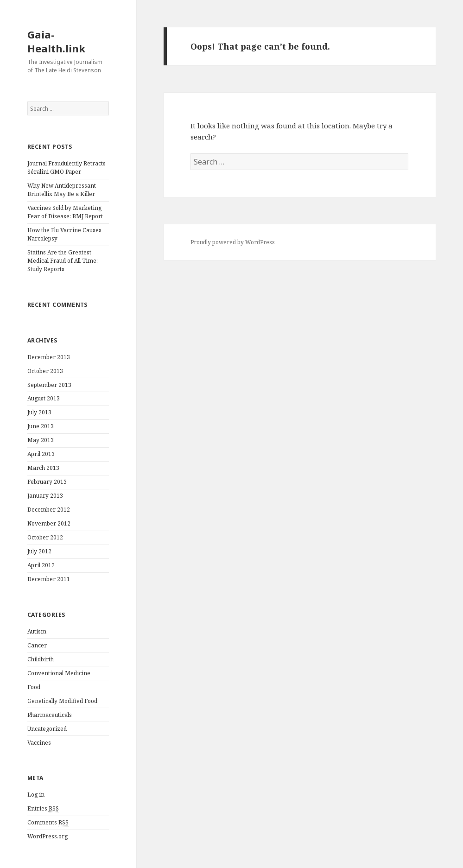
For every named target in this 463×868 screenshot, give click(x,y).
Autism (37, 631)
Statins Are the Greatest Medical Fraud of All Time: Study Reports (63, 261)
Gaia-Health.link (56, 41)
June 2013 (41, 426)
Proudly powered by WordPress (233, 242)
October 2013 (45, 371)
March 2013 (43, 468)
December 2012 (49, 510)
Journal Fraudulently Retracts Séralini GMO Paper (67, 168)
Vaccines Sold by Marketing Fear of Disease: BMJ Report (65, 212)
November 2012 (49, 523)
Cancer (37, 645)
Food (34, 687)
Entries (43, 809)
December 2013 (49, 357)
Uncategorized (47, 729)
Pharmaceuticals (50, 715)
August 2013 (44, 398)
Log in (36, 795)
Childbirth (41, 659)
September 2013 (49, 385)
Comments (48, 823)
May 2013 (41, 440)
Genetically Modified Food (62, 701)
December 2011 (49, 579)
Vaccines (39, 743)
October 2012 (45, 537)
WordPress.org (48, 836)
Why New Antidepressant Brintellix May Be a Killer (62, 190)
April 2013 (41, 454)
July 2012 (39, 551)
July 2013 (39, 412)
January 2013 (45, 496)
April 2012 (41, 565)
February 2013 (47, 482)
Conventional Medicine (59, 673)
